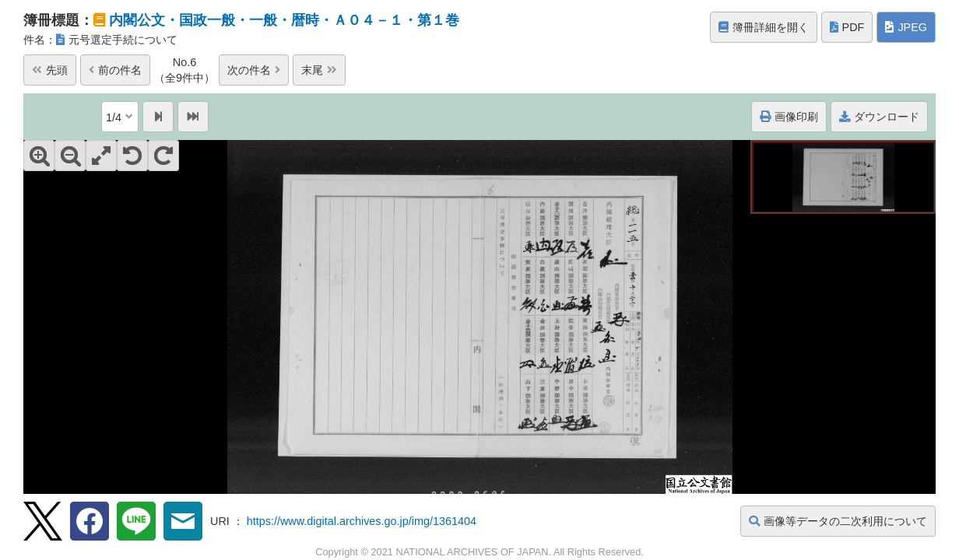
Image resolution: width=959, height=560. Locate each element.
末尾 (319, 70)
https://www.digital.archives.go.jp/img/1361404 (362, 521)
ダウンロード (879, 117)
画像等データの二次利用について (838, 521)
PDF (847, 27)
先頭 (50, 70)
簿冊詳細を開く (764, 27)
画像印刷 (789, 117)
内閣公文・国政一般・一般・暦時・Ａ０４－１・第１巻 (284, 20)
